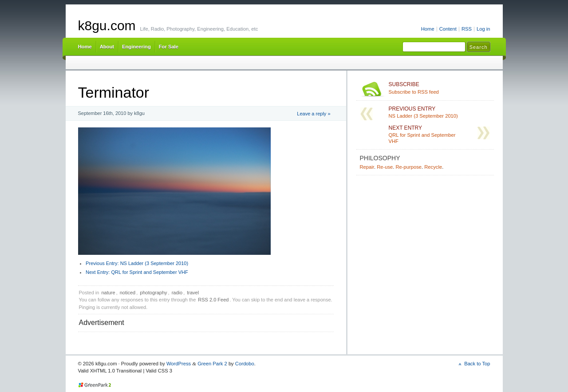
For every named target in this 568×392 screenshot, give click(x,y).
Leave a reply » (314, 114)
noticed (128, 293)
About (107, 47)
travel (193, 293)
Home (428, 29)
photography (153, 293)
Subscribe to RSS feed (440, 88)
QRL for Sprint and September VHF (137, 272)
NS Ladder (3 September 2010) (137, 263)
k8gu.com (107, 26)
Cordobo (245, 364)
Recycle (433, 167)
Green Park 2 (212, 364)
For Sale (169, 47)
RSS (467, 29)
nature (108, 293)
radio (177, 293)
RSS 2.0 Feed (213, 300)
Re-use (385, 167)
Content (448, 29)
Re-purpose (408, 167)
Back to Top (477, 364)
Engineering (136, 47)
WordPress (179, 364)
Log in (483, 29)
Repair (367, 167)
